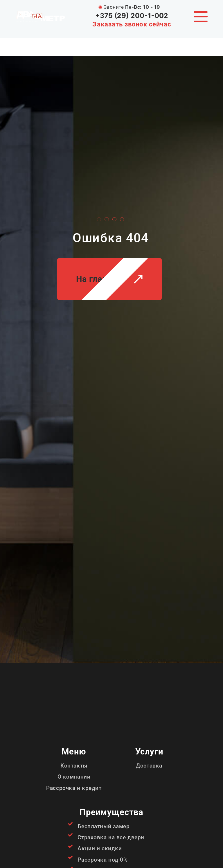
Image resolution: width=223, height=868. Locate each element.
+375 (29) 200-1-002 (132, 16)
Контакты (74, 766)
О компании (74, 777)
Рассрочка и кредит (74, 788)
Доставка (149, 766)
